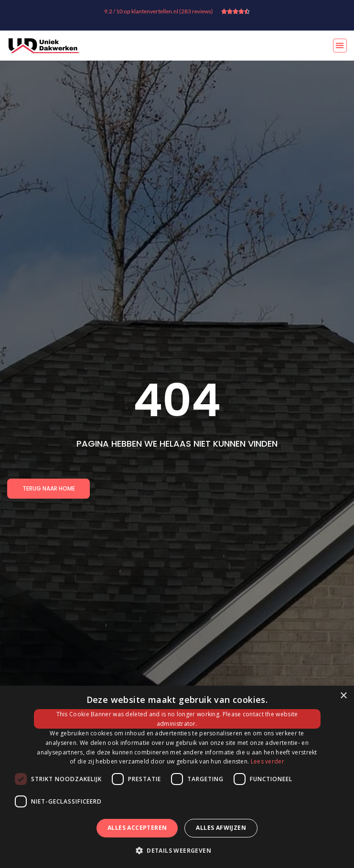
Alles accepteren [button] (137, 828)
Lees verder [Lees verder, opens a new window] (268, 761)
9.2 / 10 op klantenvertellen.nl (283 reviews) (159, 11)
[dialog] (177, 777)
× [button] (343, 696)
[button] (340, 46)
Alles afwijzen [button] (221, 828)
